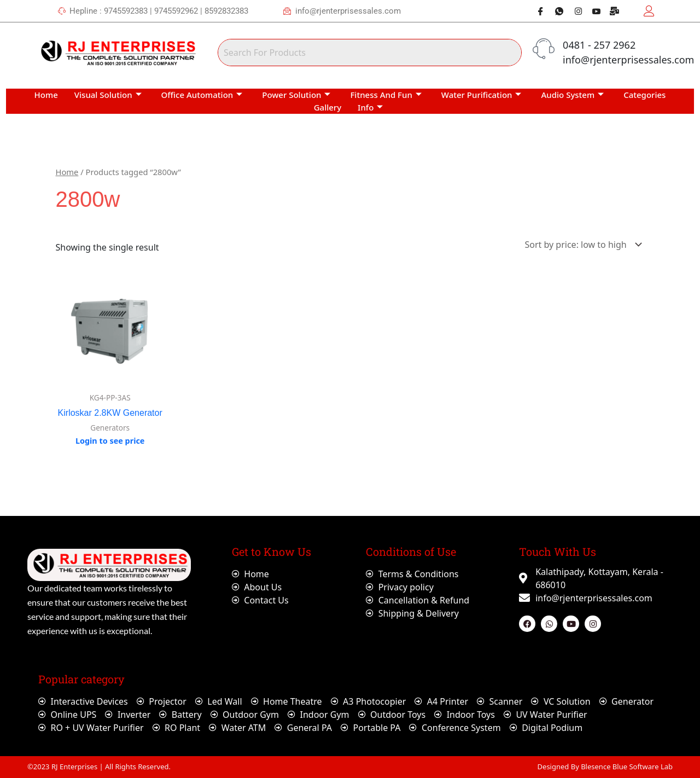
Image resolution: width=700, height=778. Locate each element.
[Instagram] (574, 11)
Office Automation (202, 95)
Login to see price (110, 441)
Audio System (572, 95)
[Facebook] (536, 11)
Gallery (328, 107)
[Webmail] (611, 11)
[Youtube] (592, 11)
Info (370, 107)
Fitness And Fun (386, 95)
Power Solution (296, 95)
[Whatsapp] (555, 11)
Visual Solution (108, 95)
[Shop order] (581, 245)
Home (46, 95)
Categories (644, 95)
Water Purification (482, 95)
